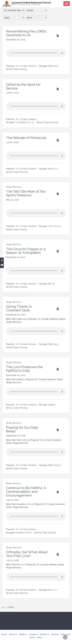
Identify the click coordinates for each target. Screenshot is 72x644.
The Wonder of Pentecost (26, 138)
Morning (24, 172)
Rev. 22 (51, 284)
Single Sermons (14, 187)
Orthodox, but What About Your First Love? (27, 554)
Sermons (13, 634)
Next (12, 607)
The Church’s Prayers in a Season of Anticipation (26, 251)
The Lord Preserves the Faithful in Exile (24, 369)
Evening (24, 69)
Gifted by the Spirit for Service (23, 86)
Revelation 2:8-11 (25, 504)
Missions (55, 634)
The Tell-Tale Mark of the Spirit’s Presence (26, 193)
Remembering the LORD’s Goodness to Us (26, 33)
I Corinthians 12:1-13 (25, 122)
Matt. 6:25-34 (23, 440)
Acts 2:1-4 (53, 169)
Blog (40, 637)
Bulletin (45, 634)
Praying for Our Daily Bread (22, 429)
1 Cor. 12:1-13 (54, 226)
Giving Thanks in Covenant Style (19, 308)
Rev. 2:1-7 (21, 565)
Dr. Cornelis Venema (26, 66)
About (4, 634)
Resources (65, 634)
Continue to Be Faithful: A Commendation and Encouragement (26, 492)
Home (32, 637)
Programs (34, 634)
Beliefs (23, 634)
